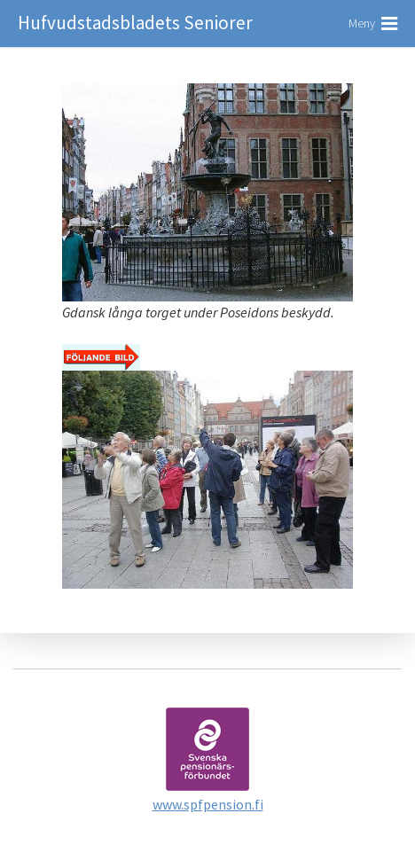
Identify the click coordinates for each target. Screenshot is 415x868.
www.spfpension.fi (208, 804)
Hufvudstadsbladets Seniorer (135, 23)
